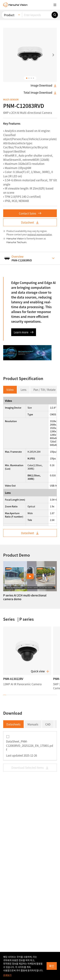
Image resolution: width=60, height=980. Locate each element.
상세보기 (7, 975)
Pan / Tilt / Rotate (44, 254)
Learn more (24, 197)
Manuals (33, 589)
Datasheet (30, 87)
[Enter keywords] (37, 14)
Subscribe (19, 951)
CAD (48, 589)
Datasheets (13, 589)
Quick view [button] (40, 536)
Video (10, 254)
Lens (24, 254)
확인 (52, 966)
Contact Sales (30, 78)
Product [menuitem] (9, 14)
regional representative (40, 99)
